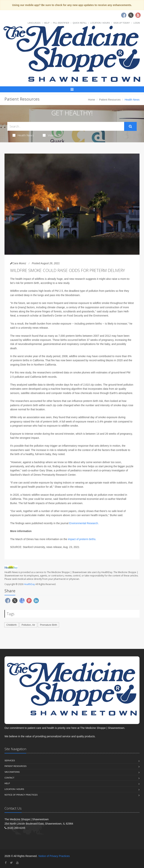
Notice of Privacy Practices (21, 795)
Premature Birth (48, 625)
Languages (34, 23)
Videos (50, 135)
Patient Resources (110, 100)
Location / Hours (100, 23)
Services (10, 761)
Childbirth (12, 625)
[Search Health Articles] (66, 126)
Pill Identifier (61, 23)
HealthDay (29, 584)
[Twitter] (11, 863)
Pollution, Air (28, 625)
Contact (9, 778)
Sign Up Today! (122, 23)
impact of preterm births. (82, 539)
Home (92, 100)
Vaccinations (12, 772)
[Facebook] (6, 863)
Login (137, 23)
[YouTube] (17, 863)
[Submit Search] (130, 126)
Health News (23, 135)
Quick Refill (80, 23)
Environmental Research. (84, 523)
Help (47, 23)
